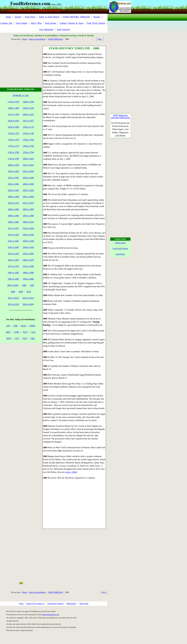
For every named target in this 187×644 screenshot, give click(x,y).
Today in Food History (37, 39)
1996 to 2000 (28, 279)
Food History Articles (55, 604)
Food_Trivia (30, 17)
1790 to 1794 (28, 152)
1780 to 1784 (28, 146)
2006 (24, 285)
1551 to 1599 (13, 114)
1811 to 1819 (28, 165)
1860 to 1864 (13, 197)
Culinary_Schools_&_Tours (71, 23)
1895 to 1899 (28, 216)
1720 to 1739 (13, 133)
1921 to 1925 (13, 235)
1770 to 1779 (13, 146)
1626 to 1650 (13, 121)
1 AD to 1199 (13, 102)
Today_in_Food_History (49, 17)
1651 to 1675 (28, 121)
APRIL (32, 326)
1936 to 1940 (28, 241)
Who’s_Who (36, 23)
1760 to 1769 (28, 140)
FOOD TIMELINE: (55, 39)
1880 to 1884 (13, 209)
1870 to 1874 (13, 203)
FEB (15, 326)
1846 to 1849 (28, 184)
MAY (8, 332)
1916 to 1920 (28, 228)
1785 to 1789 (13, 152)
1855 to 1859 (28, 190)
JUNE (17, 332)
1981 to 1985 (13, 273)
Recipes (97, 17)
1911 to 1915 (13, 228)
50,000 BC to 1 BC (21, 95)
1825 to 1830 (28, 171)
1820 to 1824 (13, 171)
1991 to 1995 (13, 279)
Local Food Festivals (120, 248)
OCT (17, 338)
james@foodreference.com (50, 615)
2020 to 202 (28, 304)
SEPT (9, 338)
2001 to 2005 (13, 285)
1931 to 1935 (13, 241)
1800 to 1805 (28, 159)
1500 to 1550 (28, 108)
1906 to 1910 (28, 222)
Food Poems (120, 254)
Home (8, 17)
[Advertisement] (21, 62)
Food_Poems (51, 23)
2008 (13, 292)
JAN (8, 326)
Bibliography (71, 604)
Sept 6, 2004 (71, 472)
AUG (33, 332)
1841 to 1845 (13, 184)
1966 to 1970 (28, 260)
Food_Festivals (63, 29)
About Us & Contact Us (36, 604)
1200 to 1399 (28, 102)
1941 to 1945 (13, 247)
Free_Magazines (46, 29)
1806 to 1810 (13, 165)
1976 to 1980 (28, 266)
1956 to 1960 (28, 254)
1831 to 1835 (13, 178)
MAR (23, 326)
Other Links (84, 604)
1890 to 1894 (13, 216)
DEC (33, 338)
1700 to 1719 (28, 127)
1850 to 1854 (13, 190)
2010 (29, 292)
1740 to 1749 (28, 133)
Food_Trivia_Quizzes (96, 23)
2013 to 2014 (28, 298)
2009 (21, 292)
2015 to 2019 (13, 304)
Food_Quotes (22, 23)
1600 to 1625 (28, 114)
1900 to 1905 (13, 222)
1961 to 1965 (13, 260)
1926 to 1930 (28, 235)
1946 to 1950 (28, 247)
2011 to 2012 (13, 298)
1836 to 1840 (28, 178)
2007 (32, 285)
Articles (18, 17)
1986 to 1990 (28, 273)
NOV (25, 338)
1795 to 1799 (13, 159)
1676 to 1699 (13, 127)
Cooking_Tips (6, 23)
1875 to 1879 (28, 203)
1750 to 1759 (13, 140)
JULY (25, 332)
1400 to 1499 (13, 108)
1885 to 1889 (28, 209)
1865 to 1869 (28, 197)
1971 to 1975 (13, 266)
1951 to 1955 (13, 254)
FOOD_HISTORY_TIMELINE (76, 17)
